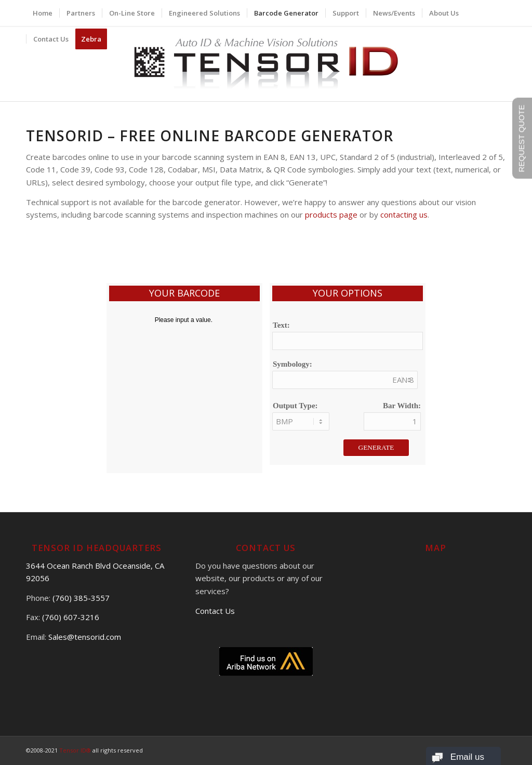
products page (331, 214)
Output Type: (295, 406)
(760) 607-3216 (71, 617)
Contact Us (215, 611)
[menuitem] (43, 13)
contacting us (404, 214)
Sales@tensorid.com (85, 637)
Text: (281, 325)
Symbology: (292, 364)
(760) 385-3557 (81, 598)
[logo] (266, 64)
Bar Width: (402, 406)
